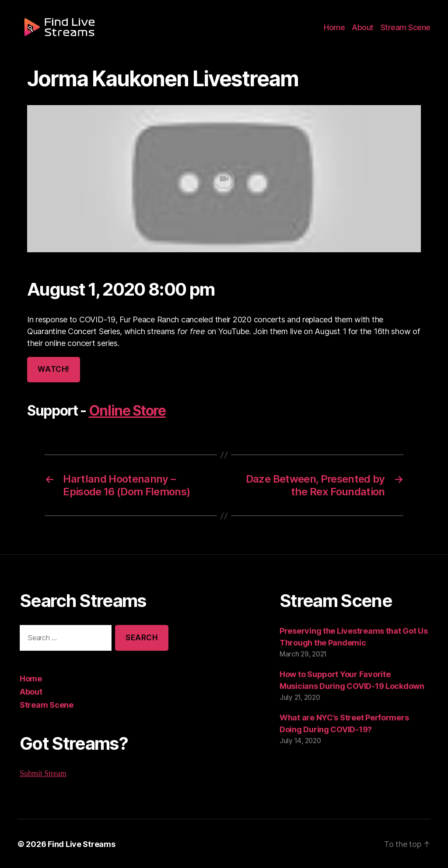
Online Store (126, 411)
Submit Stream (43, 773)
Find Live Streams (77, 843)
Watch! (53, 369)
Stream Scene (407, 32)
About (366, 32)
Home (339, 32)
